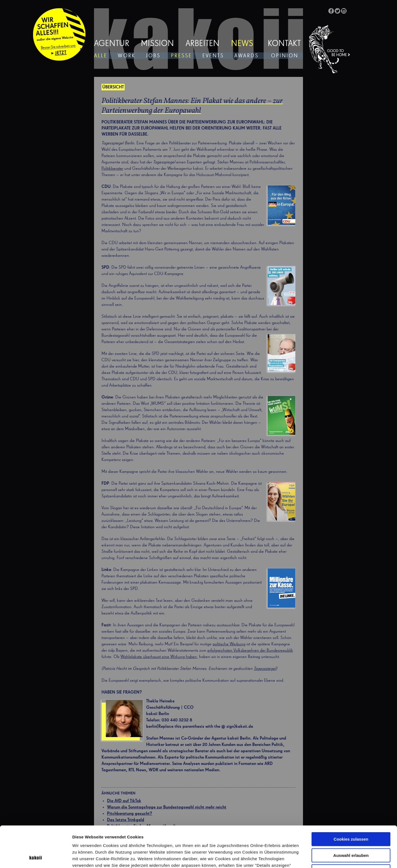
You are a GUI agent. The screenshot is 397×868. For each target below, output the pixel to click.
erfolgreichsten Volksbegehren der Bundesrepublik (250, 651)
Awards (246, 56)
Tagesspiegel (265, 669)
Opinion (285, 56)
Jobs (153, 56)
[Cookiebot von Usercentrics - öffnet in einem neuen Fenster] (36, 857)
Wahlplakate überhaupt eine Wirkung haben (159, 657)
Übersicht (113, 87)
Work (127, 56)
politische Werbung (229, 644)
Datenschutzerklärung (125, 833)
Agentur (112, 44)
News (242, 44)
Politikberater (112, 169)
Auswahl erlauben (351, 817)
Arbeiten (202, 44)
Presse (181, 56)
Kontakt (284, 44)
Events (213, 56)
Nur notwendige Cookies (351, 833)
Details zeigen (293, 857)
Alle (101, 56)
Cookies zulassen (351, 801)
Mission (157, 44)
